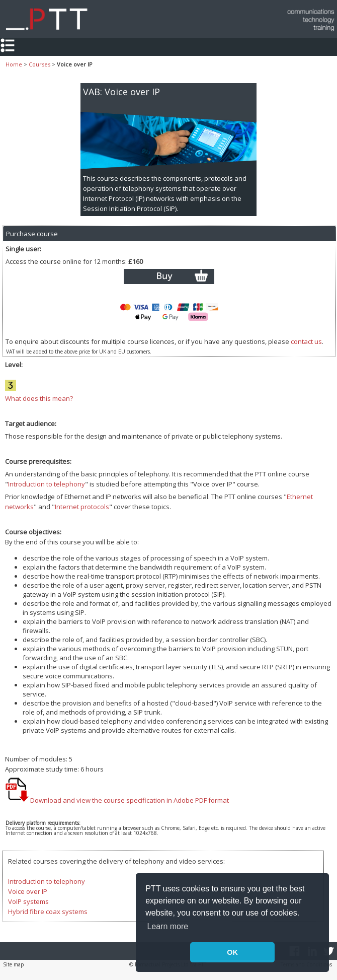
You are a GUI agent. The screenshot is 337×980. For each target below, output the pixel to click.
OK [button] (232, 952)
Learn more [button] (167, 926)
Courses (39, 64)
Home (14, 64)
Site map (13, 964)
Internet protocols (82, 507)
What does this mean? (39, 398)
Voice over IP (28, 891)
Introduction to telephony (47, 484)
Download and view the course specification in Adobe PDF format (117, 800)
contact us (306, 341)
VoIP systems (28, 901)
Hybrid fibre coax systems (48, 912)
